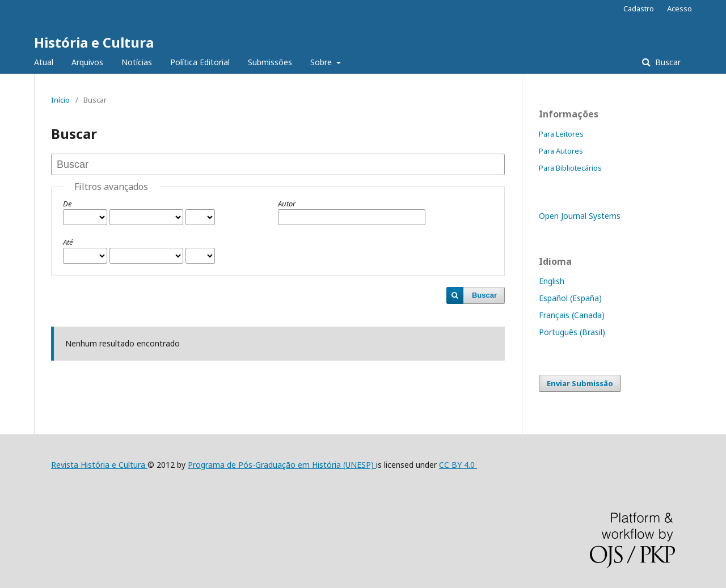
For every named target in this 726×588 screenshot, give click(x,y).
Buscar (667, 62)
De (67, 204)
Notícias (137, 62)
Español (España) (570, 298)
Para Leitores (561, 134)
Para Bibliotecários (570, 168)
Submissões (270, 62)
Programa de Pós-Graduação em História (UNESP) (282, 465)
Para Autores (561, 151)
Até (68, 242)
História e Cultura (94, 42)
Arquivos (87, 62)
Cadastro (639, 9)
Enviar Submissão (580, 383)
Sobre (322, 62)
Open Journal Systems (580, 216)
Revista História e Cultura (99, 465)
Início (60, 100)
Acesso (679, 9)
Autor (287, 204)
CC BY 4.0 (458, 465)
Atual (44, 62)
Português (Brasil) (572, 332)
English (552, 281)
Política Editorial (200, 62)
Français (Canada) (572, 315)
